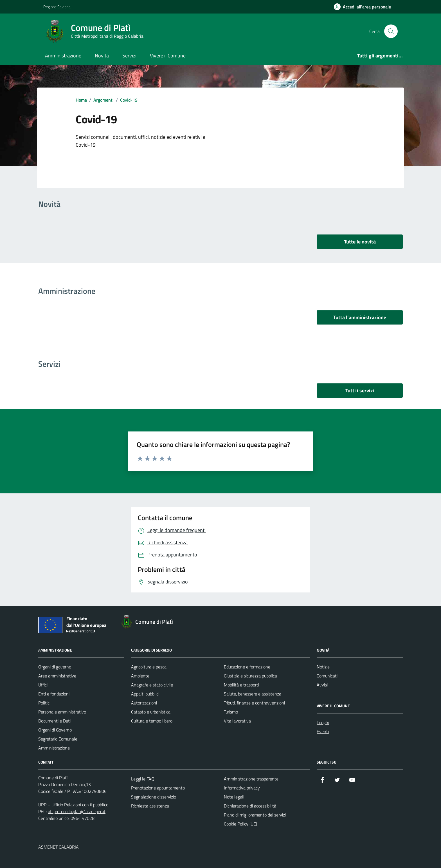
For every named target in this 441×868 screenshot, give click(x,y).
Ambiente (140, 676)
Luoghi (323, 722)
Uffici (43, 685)
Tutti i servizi (360, 391)
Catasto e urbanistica (151, 712)
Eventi (323, 731)
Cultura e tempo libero (152, 721)
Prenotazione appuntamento (158, 788)
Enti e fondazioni (54, 694)
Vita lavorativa (237, 721)
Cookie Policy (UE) (240, 824)
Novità (102, 56)
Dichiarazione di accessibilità (250, 806)
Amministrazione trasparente (251, 779)
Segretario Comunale (58, 739)
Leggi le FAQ (143, 779)
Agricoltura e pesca (149, 667)
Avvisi (322, 685)
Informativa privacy (242, 788)
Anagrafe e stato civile (152, 685)
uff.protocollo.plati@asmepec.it (77, 811)
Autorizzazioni (144, 703)
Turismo (231, 712)
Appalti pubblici (145, 694)
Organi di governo (55, 667)
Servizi (129, 56)
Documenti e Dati (54, 721)
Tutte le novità (360, 242)
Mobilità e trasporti (241, 685)
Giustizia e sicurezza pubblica (250, 676)
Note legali (234, 797)
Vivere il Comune (168, 56)
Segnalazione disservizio (154, 797)
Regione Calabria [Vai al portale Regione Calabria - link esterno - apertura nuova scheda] (57, 7)
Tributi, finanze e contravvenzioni (254, 703)
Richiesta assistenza (150, 806)
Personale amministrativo (62, 712)
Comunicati (327, 676)
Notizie (323, 667)
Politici (44, 703)
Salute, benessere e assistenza (253, 694)
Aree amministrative (57, 676)
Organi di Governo (55, 730)
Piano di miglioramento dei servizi (255, 815)
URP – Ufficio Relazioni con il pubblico (73, 805)
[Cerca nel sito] (391, 31)
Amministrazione (63, 56)
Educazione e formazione (247, 667)
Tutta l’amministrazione (360, 317)
